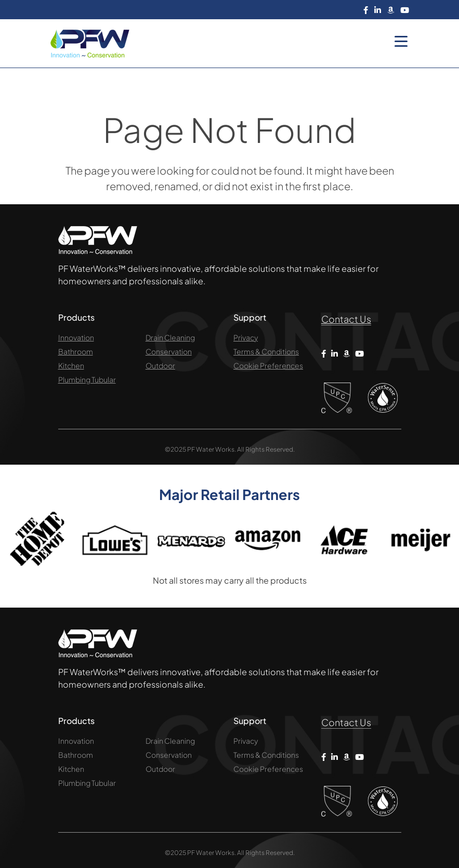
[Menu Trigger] (401, 41)
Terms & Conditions (266, 351)
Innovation (76, 337)
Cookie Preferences (268, 365)
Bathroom (76, 351)
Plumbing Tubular (87, 379)
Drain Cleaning (170, 337)
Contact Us (346, 319)
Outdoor (160, 365)
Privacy (246, 337)
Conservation (169, 351)
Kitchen (71, 365)
